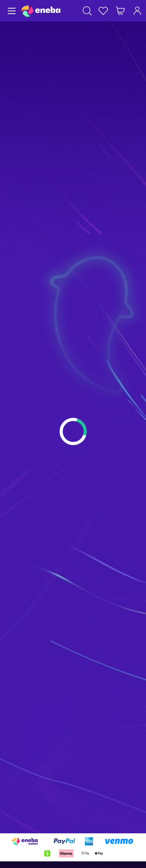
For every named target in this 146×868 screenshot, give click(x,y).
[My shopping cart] (120, 11)
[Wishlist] (103, 11)
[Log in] (137, 11)
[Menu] (11, 11)
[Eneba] (41, 11)
